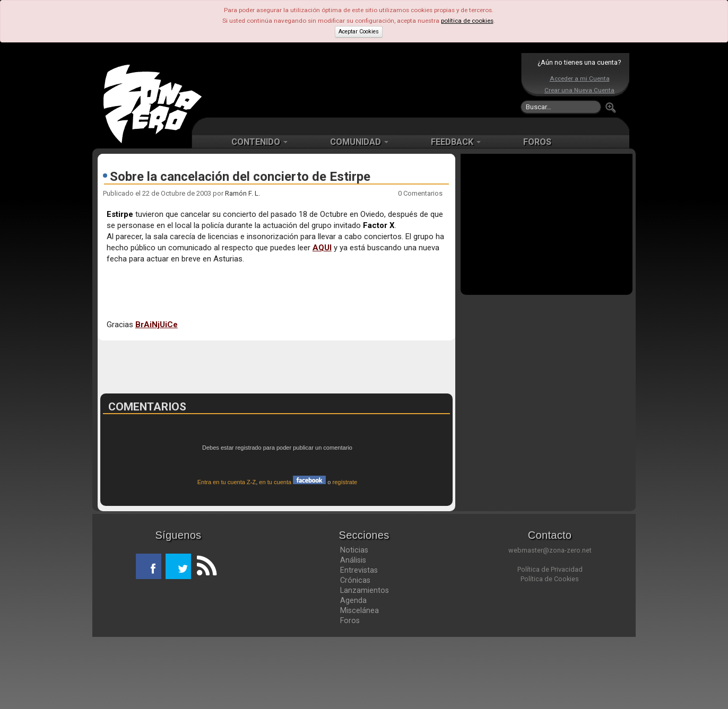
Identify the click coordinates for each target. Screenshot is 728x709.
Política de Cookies (550, 651)
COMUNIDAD (359, 142)
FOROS (537, 142)
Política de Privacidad (550, 641)
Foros (350, 693)
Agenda (353, 672)
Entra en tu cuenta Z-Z (227, 554)
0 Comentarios (420, 193)
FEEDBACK (456, 142)
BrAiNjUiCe (157, 325)
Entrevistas (359, 642)
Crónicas (355, 652)
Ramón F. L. (242, 193)
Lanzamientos (365, 662)
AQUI (322, 248)
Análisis (353, 632)
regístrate (345, 554)
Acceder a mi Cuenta (580, 78)
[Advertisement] (361, 85)
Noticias (354, 622)
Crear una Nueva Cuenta (579, 90)
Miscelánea (359, 682)
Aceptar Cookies (359, 32)
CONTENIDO (259, 142)
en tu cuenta (292, 554)
